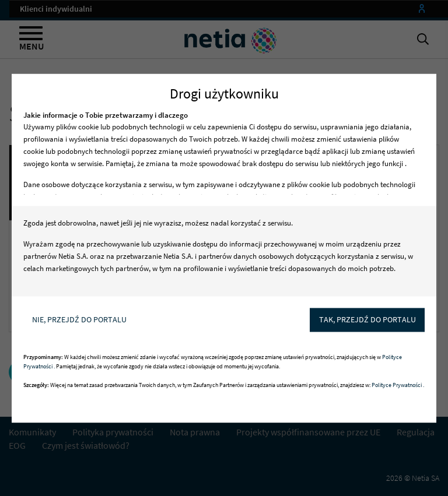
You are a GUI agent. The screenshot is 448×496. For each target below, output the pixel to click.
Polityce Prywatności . (398, 385)
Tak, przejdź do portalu (367, 319)
